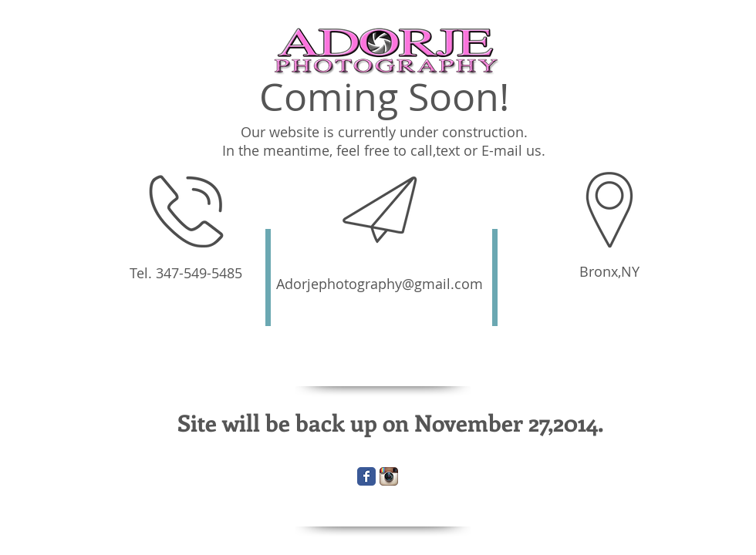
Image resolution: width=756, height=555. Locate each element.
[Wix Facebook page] (366, 476)
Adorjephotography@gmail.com (380, 284)
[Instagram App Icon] (389, 476)
